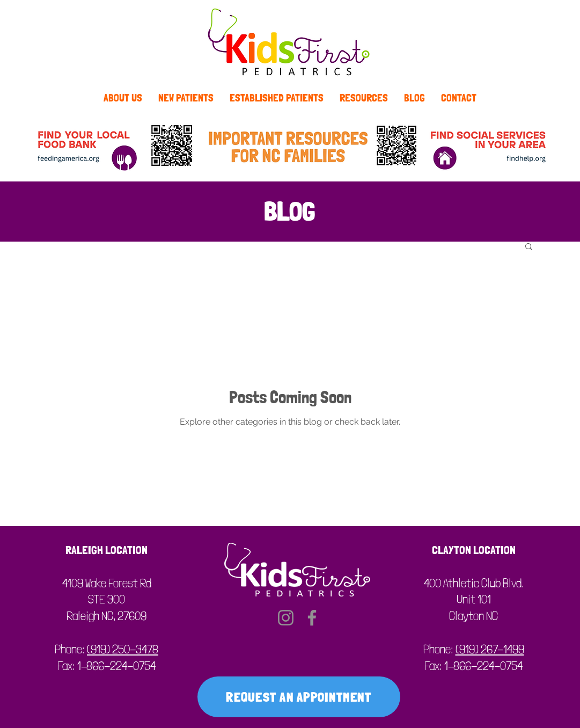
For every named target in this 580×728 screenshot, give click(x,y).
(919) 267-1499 (490, 649)
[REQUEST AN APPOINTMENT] (299, 697)
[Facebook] (312, 618)
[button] (529, 247)
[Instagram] (286, 618)
